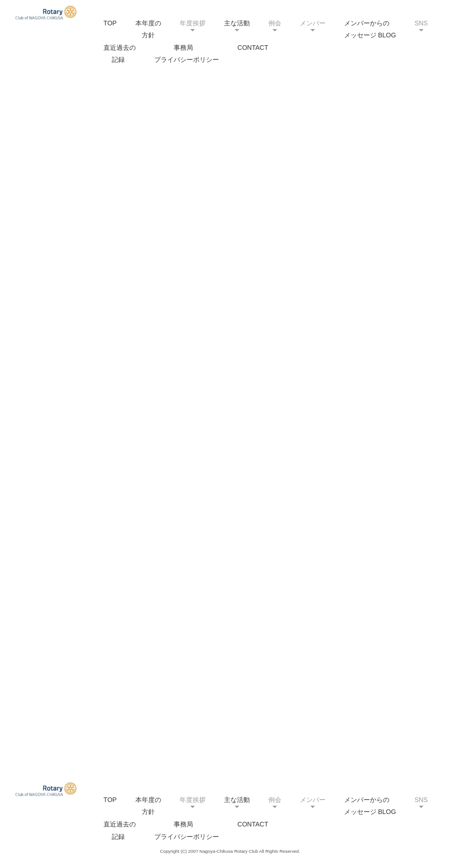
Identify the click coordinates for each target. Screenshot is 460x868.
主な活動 (237, 23)
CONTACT (253, 48)
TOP (110, 23)
